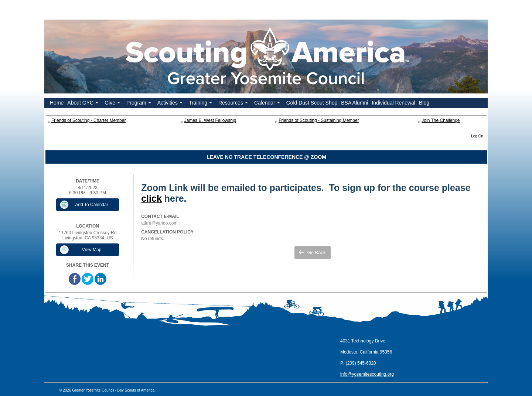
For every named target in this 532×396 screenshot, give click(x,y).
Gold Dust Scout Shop (312, 103)
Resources (234, 104)
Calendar (268, 104)
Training (201, 104)
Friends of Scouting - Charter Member (88, 120)
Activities (171, 104)
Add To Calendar (92, 205)
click (151, 198)
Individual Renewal (393, 103)
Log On (477, 136)
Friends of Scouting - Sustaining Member (319, 120)
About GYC (83, 104)
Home (57, 103)
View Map (92, 250)
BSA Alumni (354, 103)
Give (113, 104)
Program (139, 104)
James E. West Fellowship (210, 120)
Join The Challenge (441, 120)
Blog (424, 103)
